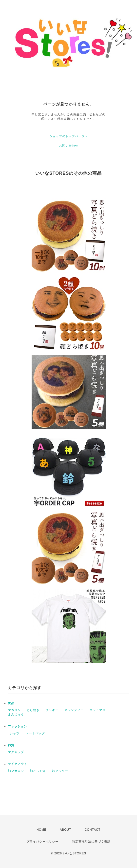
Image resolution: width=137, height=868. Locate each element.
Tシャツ (14, 733)
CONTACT (93, 830)
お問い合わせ (69, 146)
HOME (41, 830)
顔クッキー (60, 771)
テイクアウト (18, 764)
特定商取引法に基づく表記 (91, 842)
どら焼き (33, 710)
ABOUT (65, 830)
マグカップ (16, 752)
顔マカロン (16, 771)
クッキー (52, 710)
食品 (11, 703)
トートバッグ (35, 733)
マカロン (14, 710)
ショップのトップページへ (69, 136)
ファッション (18, 726)
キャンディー (74, 710)
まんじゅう (16, 715)
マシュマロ (98, 710)
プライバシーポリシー (42, 842)
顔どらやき (38, 771)
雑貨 (11, 745)
